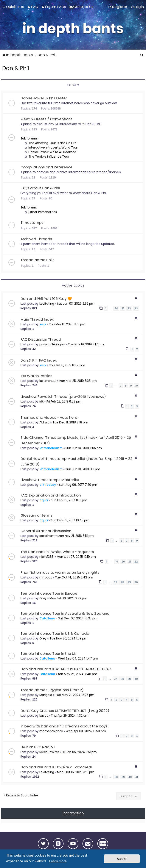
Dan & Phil (16, 68)
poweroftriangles (52, 344)
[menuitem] (33, 7)
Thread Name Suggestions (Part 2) (52, 690)
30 (116, 308)
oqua (44, 500)
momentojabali (51, 731)
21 (130, 562)
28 (122, 582)
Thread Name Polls (37, 260)
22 (136, 562)
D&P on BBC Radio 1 (38, 747)
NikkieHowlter (49, 752)
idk (41, 401)
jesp (43, 324)
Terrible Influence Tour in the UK (48, 653)
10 (137, 386)
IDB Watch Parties (36, 376)
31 (123, 308)
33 (136, 308)
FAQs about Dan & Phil (40, 188)
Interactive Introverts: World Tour (51, 147)
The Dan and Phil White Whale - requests (57, 552)
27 (116, 582)
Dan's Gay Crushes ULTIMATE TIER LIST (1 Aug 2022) (65, 711)
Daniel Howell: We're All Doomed (50, 152)
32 (129, 308)
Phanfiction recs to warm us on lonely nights (60, 572)
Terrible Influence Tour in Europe (49, 593)
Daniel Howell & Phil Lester (44, 98)
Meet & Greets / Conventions (47, 119)
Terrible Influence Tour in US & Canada (55, 633)
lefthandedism (51, 448)
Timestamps (32, 222)
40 (136, 679)
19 (117, 562)
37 (116, 679)
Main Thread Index (37, 319)
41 (137, 777)
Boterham (47, 536)
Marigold (46, 695)
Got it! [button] (122, 859)
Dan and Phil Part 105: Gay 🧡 (46, 299)
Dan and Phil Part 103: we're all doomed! (56, 767)
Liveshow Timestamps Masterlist (50, 480)
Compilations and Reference (47, 167)
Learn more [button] (58, 861)
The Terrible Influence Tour (47, 157)
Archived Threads (36, 239)
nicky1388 (47, 557)
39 (129, 679)
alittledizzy (48, 485)
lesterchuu (47, 381)
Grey (43, 598)
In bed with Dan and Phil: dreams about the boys (64, 726)
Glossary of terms (36, 515)
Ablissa (44, 422)
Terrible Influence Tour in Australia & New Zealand (65, 613)
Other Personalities (41, 212)
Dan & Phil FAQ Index (39, 360)
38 (122, 679)
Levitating (47, 304)
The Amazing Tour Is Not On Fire (51, 143)
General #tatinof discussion (46, 531)
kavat (44, 716)
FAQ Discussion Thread (41, 339)
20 (123, 562)
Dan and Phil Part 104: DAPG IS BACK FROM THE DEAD (66, 669)
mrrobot (46, 577)
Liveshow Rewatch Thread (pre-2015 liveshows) (63, 396)
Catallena (47, 618)
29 (129, 582)
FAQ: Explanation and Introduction (51, 495)
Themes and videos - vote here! (49, 417)
